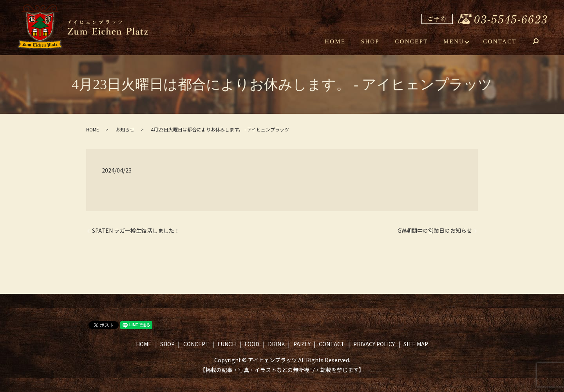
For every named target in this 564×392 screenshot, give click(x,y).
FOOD (252, 344)
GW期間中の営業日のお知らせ (435, 231)
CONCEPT (417, 42)
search (541, 43)
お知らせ (125, 129)
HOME (346, 42)
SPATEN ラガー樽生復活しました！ (136, 231)
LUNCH (227, 344)
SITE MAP (416, 344)
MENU (456, 42)
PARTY (302, 344)
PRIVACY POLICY (374, 344)
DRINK (276, 344)
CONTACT (501, 42)
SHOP (378, 42)
